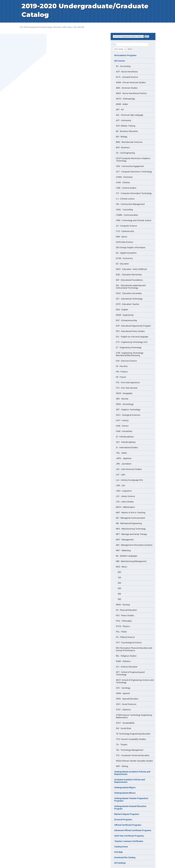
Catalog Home (121, 847)
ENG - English (122, 310)
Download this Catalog (125, 857)
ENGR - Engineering (125, 315)
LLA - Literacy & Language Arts (129, 480)
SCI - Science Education (127, 667)
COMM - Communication (127, 215)
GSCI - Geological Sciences (128, 415)
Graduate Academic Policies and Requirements (130, 781)
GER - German (122, 399)
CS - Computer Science (126, 226)
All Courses (58, 27)
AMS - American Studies (127, 88)
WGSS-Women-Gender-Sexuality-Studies (134, 761)
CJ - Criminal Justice (125, 199)
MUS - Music (68, 27)
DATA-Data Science (125, 242)
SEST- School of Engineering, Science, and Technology (135, 681)
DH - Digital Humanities (126, 253)
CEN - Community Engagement (130, 166)
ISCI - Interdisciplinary (126, 442)
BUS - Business (123, 147)
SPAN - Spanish (123, 693)
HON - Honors (122, 426)
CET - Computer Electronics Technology (134, 172)
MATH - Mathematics (125, 507)
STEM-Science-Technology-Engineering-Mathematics (134, 716)
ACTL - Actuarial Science (127, 77)
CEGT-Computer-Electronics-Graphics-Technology (133, 160)
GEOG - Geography (124, 393)
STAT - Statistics (123, 710)
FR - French (121, 377)
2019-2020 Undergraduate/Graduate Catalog (36, 27)
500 (119, 599)
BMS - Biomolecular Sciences (129, 142)
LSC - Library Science (125, 496)
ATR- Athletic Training (126, 126)
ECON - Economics (124, 258)
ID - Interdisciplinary (125, 437)
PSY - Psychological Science (129, 643)
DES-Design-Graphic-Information (131, 247)
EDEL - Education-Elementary (129, 275)
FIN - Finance (122, 372)
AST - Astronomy (124, 120)
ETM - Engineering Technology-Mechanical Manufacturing (130, 354)
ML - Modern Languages (127, 556)
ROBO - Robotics (123, 661)
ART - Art (120, 110)
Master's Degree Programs (127, 814)
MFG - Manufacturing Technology (131, 529)
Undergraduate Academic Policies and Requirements (132, 773)
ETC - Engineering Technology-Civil (132, 342)
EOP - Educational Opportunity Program (133, 326)
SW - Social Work (124, 728)
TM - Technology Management (130, 750)
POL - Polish (121, 632)
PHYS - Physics (123, 626)
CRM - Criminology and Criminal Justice (134, 220)
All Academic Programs (125, 55)
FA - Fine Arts (122, 366)
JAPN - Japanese (124, 458)
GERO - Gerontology (125, 404)
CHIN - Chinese (123, 182)
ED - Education (122, 264)
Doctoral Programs (123, 820)
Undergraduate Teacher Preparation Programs (131, 800)
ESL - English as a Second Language (132, 337)
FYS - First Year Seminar (127, 388)
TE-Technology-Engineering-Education (133, 734)
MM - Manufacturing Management (131, 561)
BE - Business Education (127, 131)
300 (119, 588)
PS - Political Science (125, 637)
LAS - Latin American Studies (129, 469)
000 (119, 572)
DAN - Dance (122, 237)
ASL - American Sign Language (130, 115)
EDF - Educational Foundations (129, 280)
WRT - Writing (122, 766)
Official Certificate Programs (128, 825)
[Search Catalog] (131, 44)
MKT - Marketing (123, 550)
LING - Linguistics (124, 491)
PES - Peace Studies (125, 615)
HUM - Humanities (124, 431)
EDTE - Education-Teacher (128, 304)
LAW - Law (121, 485)
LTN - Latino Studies (125, 502)
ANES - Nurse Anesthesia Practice (131, 93)
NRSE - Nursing (123, 605)
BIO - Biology (122, 137)
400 (119, 594)
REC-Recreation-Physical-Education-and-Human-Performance (134, 649)
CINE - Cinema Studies (126, 188)
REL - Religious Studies (126, 656)
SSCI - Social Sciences (126, 704)
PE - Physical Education (126, 610)
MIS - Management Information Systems (134, 545)
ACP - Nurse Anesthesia (127, 72)
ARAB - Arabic (122, 104)
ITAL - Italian (121, 453)
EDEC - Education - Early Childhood (131, 269)
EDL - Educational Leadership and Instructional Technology (131, 287)
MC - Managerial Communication (131, 518)
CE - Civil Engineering (125, 153)
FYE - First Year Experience (128, 382)
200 (75, 27)
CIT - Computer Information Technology (134, 193)
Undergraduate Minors (125, 793)
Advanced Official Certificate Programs (133, 830)
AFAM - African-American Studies (131, 82)
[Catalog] (128, 36)
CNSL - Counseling (124, 210)
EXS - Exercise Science (126, 361)
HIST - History (122, 420)
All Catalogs (120, 863)
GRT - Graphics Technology (128, 410)
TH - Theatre (122, 745)
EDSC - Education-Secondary (129, 293)
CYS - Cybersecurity (125, 231)
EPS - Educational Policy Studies (130, 331)
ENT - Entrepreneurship (126, 320)
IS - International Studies (127, 447)
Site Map (118, 852)
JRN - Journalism (124, 464)
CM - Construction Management (130, 204)
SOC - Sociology (123, 688)
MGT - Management (125, 540)
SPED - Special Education (127, 699)
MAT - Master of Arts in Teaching (131, 513)
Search (130, 49)
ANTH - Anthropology (125, 99)
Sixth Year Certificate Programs (129, 836)
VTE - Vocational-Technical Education (133, 755)
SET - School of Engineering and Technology (130, 673)
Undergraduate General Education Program (130, 807)
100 (119, 578)
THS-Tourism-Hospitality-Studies (131, 739)
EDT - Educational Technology (129, 299)
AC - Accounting (123, 66)
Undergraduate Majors (125, 787)
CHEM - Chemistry (124, 177)
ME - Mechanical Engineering (129, 523)
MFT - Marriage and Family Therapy (132, 534)
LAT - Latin (121, 475)
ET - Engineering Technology (129, 347)
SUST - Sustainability (125, 723)
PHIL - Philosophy (124, 621)
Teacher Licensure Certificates (129, 841)
